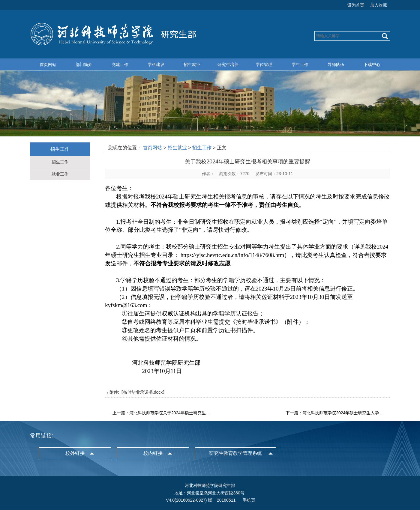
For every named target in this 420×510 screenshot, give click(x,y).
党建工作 (120, 64)
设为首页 (356, 5)
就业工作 (60, 174)
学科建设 (156, 64)
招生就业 (192, 64)
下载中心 (372, 64)
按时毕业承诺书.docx (143, 392)
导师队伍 (336, 64)
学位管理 (264, 64)
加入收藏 (379, 5)
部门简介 (84, 64)
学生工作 (300, 64)
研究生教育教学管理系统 (235, 453)
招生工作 (60, 162)
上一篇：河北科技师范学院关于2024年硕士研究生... (161, 413)
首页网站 (48, 64)
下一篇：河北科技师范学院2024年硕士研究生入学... (334, 413)
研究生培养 (228, 64)
